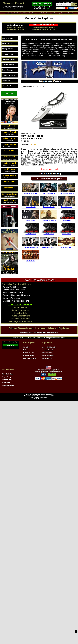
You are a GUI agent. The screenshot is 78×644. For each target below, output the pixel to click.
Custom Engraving (15, 25)
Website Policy (8, 374)
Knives (26, 350)
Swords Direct (13, 3)
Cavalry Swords (10, 144)
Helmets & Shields (8, 59)
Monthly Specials (10, 132)
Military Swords (7, 49)
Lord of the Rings (9, 194)
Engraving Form (8, 385)
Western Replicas (8, 65)
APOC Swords (9, 157)
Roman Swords (10, 175)
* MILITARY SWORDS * (43, 25)
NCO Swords (10, 151)
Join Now (10, 345)
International (6, 86)
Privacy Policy (7, 380)
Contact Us (6, 81)
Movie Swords (7, 43)
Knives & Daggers (8, 54)
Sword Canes (10, 182)
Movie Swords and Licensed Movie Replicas (39, 328)
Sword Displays (7, 70)
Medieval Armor (29, 356)
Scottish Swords (10, 169)
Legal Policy (7, 377)
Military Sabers (29, 353)
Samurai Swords (10, 188)
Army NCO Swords (49, 347)
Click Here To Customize (20, 305)
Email (48, 9)
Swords (26, 347)
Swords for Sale (7, 38)
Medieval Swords (10, 163)
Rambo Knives (10, 200)
